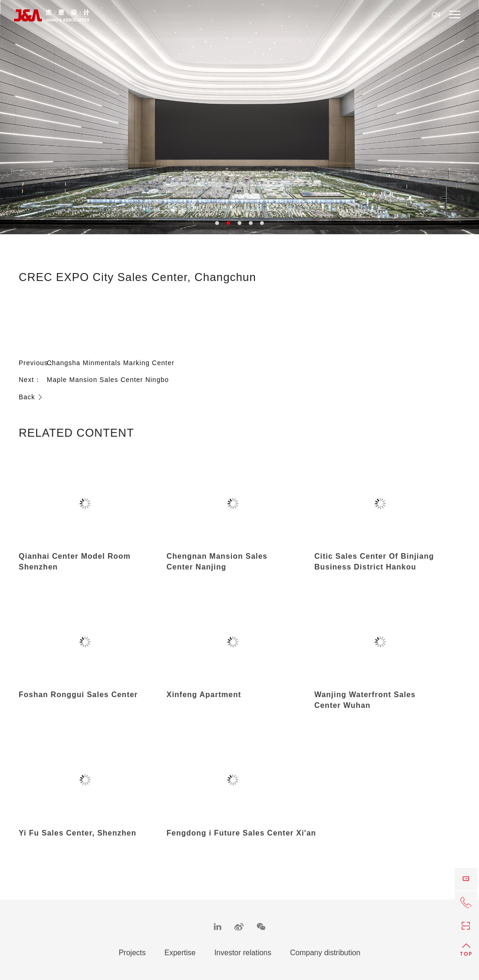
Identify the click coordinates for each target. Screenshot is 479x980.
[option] (239, 117)
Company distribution (325, 953)
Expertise (180, 953)
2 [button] (228, 223)
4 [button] (251, 223)
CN (436, 14)
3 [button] (239, 223)
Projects (132, 953)
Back (31, 397)
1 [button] (217, 223)
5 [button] (262, 223)
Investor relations (243, 953)
